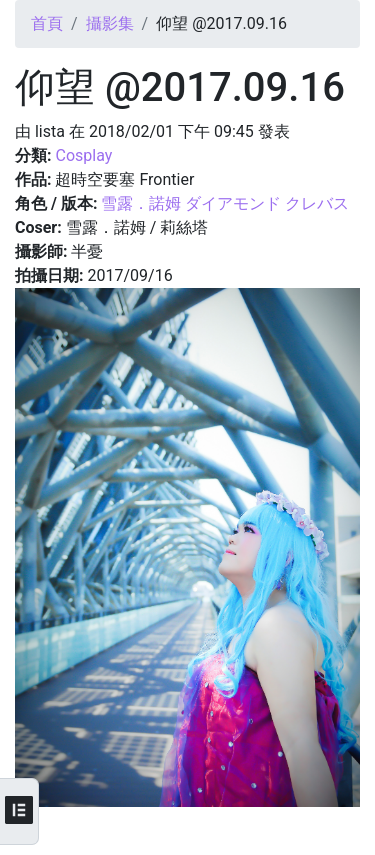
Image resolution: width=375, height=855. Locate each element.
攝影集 (110, 23)
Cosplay (83, 155)
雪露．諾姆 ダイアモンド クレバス (225, 203)
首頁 (47, 23)
